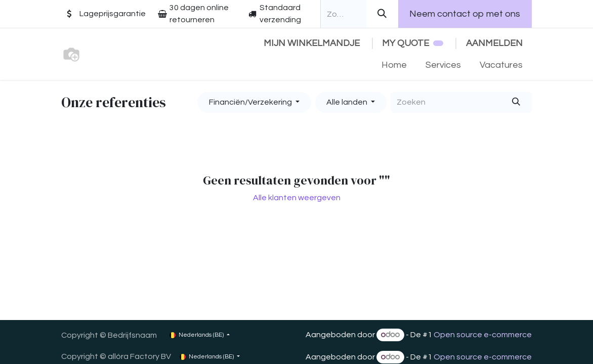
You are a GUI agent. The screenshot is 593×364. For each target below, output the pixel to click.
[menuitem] (394, 65)
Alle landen (347, 102)
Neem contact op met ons (465, 14)
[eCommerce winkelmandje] (311, 43)
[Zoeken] (382, 14)
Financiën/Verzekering (250, 102)
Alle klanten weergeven (297, 198)
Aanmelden (494, 43)
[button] (254, 102)
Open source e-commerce (483, 335)
